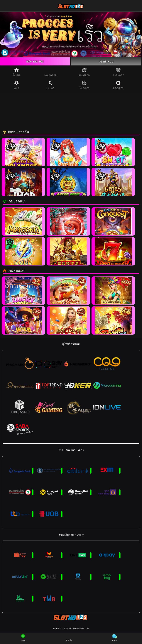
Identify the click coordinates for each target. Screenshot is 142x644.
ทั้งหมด (17, 72)
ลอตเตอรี (118, 85)
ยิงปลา (50, 85)
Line (23, 638)
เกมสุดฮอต (51, 72)
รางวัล (69, 638)
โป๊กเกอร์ (84, 85)
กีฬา (17, 85)
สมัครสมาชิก (35, 61)
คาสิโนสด (118, 72)
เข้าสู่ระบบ (106, 61)
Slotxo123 (64, 629)
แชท (115, 638)
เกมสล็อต (84, 72)
